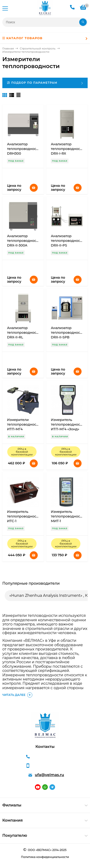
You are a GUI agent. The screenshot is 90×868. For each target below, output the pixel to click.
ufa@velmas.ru (50, 775)
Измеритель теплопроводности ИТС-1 (24, 516)
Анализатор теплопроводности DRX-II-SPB (67, 333)
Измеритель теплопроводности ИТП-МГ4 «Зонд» (67, 424)
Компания (13, 820)
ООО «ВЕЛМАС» (39, 850)
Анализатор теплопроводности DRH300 (24, 149)
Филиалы (12, 805)
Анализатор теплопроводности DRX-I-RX (67, 149)
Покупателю (15, 835)
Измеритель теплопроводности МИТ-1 (67, 516)
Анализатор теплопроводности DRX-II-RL (24, 333)
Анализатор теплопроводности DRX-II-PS (67, 241)
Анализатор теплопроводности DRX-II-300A (24, 241)
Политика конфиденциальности (45, 857)
